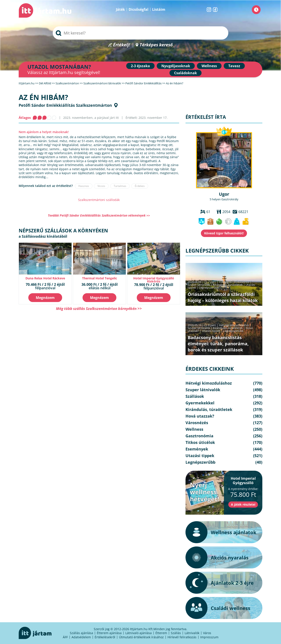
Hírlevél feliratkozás (182, 637)
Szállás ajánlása (81, 633)
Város (207, 633)
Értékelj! (122, 45)
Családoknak (186, 73)
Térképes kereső (156, 45)
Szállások (195, 396)
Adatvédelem (81, 637)
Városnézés (197, 423)
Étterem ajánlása (109, 633)
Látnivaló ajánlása (139, 633)
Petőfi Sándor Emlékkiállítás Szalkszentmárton (65, 105)
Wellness (209, 66)
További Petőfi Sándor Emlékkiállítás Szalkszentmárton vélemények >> (99, 215)
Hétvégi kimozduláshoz (234, 282)
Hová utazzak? (200, 416)
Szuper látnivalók (199, 285)
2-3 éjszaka (140, 66)
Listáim (159, 9)
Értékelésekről (105, 637)
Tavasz (234, 66)
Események (197, 449)
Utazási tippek (211, 331)
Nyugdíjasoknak (176, 66)
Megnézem (45, 298)
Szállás (176, 633)
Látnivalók (192, 633)
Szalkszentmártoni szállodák (99, 200)
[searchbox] (140, 33)
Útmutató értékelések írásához (141, 637)
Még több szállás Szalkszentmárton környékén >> (99, 308)
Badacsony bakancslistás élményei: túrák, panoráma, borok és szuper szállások (218, 344)
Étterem (161, 633)
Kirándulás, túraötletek (228, 285)
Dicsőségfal (139, 9)
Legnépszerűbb (209, 288)
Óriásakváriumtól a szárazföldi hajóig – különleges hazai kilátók (223, 297)
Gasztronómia (199, 436)
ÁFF (65, 637)
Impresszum (209, 637)
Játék (120, 9)
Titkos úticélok (200, 442)
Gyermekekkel (200, 403)
